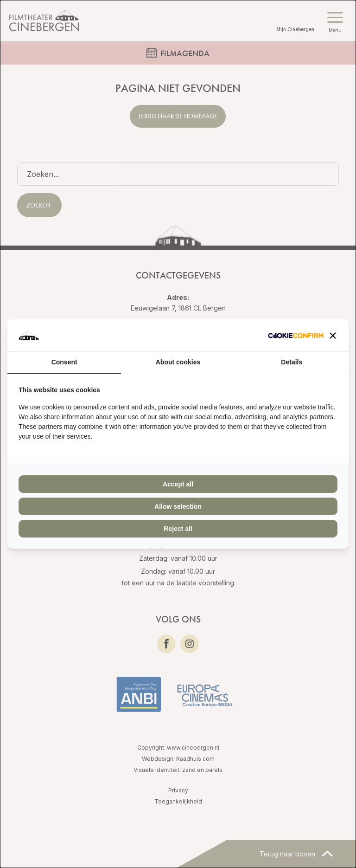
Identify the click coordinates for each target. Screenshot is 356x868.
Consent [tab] (64, 362)
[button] (333, 336)
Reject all (178, 529)
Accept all (178, 484)
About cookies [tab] (178, 362)
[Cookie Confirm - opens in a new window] (296, 335)
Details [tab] (292, 362)
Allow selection (178, 506)
